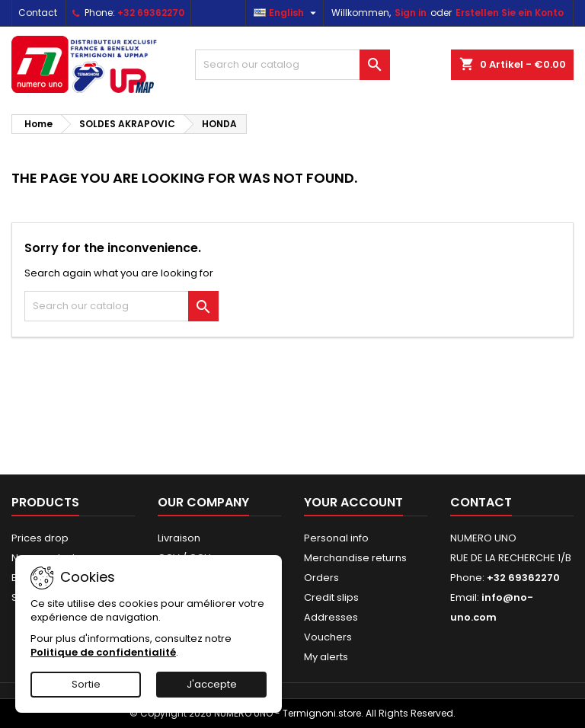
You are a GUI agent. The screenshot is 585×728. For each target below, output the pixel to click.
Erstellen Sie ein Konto (510, 13)
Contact (38, 13)
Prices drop (40, 538)
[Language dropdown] (287, 13)
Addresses (331, 617)
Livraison (179, 538)
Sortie (86, 684)
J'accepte (212, 684)
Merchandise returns (355, 558)
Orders (321, 578)
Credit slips (331, 597)
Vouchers (328, 637)
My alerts (326, 657)
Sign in (411, 13)
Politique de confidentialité (103, 652)
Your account (353, 502)
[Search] (292, 65)
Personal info (336, 538)
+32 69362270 (151, 13)
